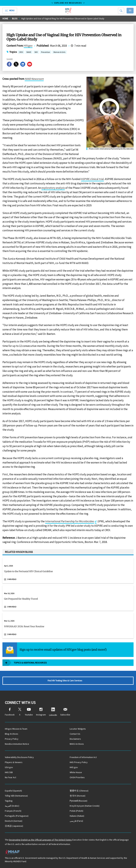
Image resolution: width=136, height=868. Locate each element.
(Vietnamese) (16, 796)
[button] (68, 573)
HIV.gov (28, 46)
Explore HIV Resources (68, 3)
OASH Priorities (77, 777)
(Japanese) (14, 826)
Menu (10, 10)
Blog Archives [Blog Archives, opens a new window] (12, 734)
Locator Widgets (78, 729)
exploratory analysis (53, 188)
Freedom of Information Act (83, 757)
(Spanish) (13, 791)
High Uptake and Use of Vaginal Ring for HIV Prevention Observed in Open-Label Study (63, 19)
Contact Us (75, 734)
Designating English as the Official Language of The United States (40, 840)
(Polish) (76, 811)
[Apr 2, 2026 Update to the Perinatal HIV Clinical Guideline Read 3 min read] (68, 570)
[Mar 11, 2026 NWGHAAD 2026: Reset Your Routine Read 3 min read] (68, 626)
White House (76, 772)
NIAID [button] (29, 52)
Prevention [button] (46, 52)
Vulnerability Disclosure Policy (19, 757)
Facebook (10, 712)
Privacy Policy (12, 739)
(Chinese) (79, 791)
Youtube (29, 712)
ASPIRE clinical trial (92, 179)
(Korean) (78, 796)
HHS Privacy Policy (79, 762)
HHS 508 (9, 772)
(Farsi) (76, 821)
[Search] (121, 11)
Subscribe (65, 712)
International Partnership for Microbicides (70, 521)
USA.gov (9, 767)
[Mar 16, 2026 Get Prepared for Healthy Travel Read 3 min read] (68, 598)
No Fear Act (10, 777)
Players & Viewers (14, 762)
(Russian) (79, 801)
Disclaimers (75, 739)
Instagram (41, 712)
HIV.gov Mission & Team (16, 729)
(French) (13, 811)
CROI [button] (21, 52)
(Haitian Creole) (85, 806)
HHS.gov (74, 767)
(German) (14, 821)
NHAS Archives (77, 744)
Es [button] (130, 10)
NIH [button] (36, 52)
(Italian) (77, 816)
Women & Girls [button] (59, 52)
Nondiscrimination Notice (17, 744)
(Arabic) (12, 806)
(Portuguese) (17, 816)
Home (5, 19)
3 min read (12, 579)
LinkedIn (53, 712)
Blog (15, 19)
